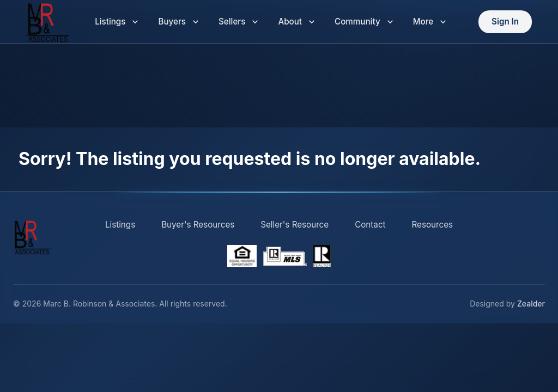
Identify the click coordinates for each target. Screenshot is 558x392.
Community (364, 22)
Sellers (238, 22)
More (430, 22)
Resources (433, 225)
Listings (117, 22)
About (296, 22)
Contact (370, 225)
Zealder (531, 304)
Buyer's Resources (198, 225)
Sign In (505, 22)
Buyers (178, 22)
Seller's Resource (295, 225)
